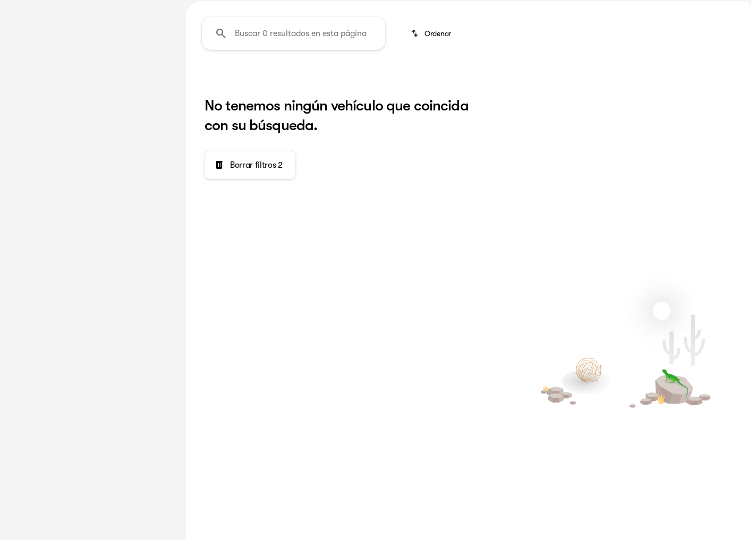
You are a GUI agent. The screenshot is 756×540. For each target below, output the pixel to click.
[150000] (139, 253)
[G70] (65, 131)
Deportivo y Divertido (548, 79)
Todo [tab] (90, 79)
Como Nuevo (456, 79)
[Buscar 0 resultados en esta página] (294, 133)
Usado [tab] (146, 79)
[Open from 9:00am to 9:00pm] (699, 8)
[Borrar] (137, 325)
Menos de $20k (643, 79)
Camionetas (286, 79)
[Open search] (629, 36)
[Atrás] (143, 110)
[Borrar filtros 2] (250, 265)
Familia (349, 79)
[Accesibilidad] (29, 8)
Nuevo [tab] (35, 79)
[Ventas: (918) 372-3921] (605, 8)
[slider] (25, 199)
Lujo (397, 79)
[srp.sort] (432, 133)
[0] (34, 253)
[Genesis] (28, 131)
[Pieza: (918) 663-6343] (536, 8)
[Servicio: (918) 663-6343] (463, 8)
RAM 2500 (217, 79)
